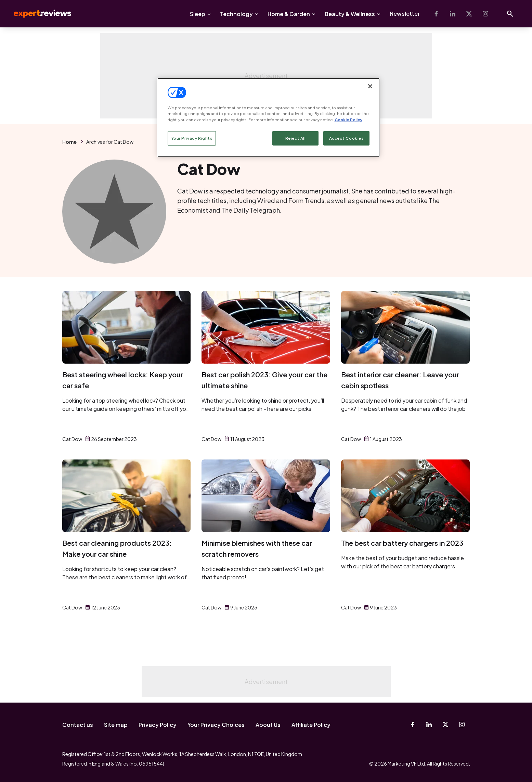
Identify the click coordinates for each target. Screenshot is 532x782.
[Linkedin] (453, 14)
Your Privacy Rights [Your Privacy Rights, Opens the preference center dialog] (192, 138)
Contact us (78, 725)
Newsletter (405, 14)
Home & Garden (289, 14)
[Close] (370, 86)
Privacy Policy (158, 725)
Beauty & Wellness (350, 14)
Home (69, 142)
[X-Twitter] (469, 14)
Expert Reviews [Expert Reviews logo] (37, 14)
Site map (116, 725)
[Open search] (510, 14)
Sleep (198, 14)
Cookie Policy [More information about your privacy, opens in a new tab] (348, 120)
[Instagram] (485, 14)
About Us (268, 725)
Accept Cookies (346, 138)
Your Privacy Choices (216, 725)
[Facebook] (436, 14)
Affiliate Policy (311, 725)
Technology (236, 14)
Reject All (296, 138)
